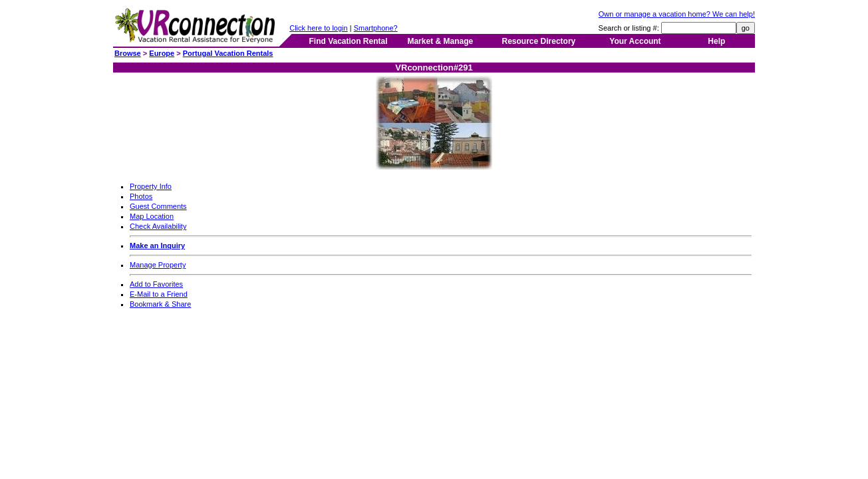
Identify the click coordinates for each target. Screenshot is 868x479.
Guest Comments (158, 206)
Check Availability (158, 226)
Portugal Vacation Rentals (228, 53)
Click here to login (318, 28)
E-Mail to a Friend (159, 294)
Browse (128, 53)
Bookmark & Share (160, 304)
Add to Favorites (156, 284)
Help (716, 41)
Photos (141, 196)
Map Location (152, 216)
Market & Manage (440, 41)
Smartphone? (376, 28)
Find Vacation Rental (348, 41)
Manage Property (158, 265)
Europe (162, 53)
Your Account (635, 41)
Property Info (151, 186)
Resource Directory (539, 41)
